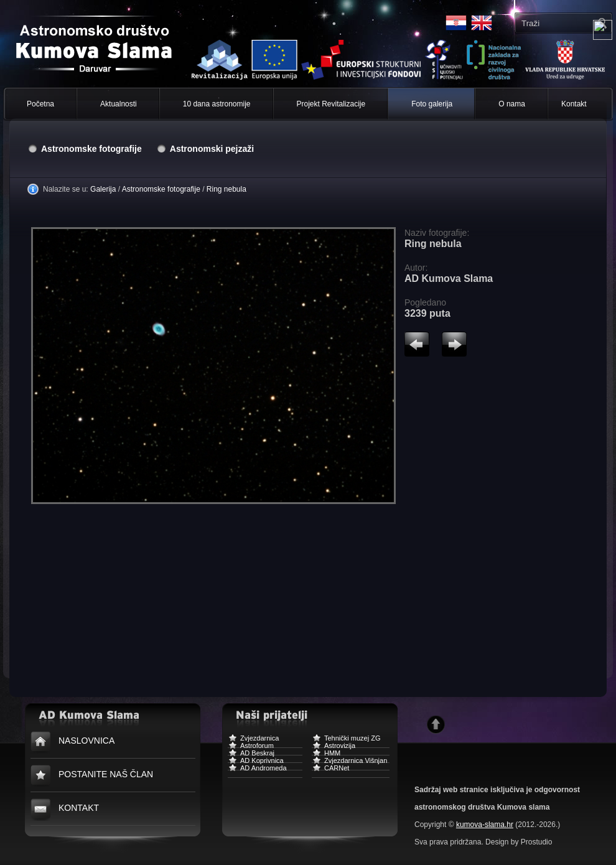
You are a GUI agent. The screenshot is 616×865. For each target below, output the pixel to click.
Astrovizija (334, 747)
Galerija (103, 189)
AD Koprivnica (256, 762)
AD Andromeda (257, 769)
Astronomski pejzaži (212, 149)
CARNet (330, 769)
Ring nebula (226, 189)
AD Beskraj (251, 755)
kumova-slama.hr (485, 825)
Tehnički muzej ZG (346, 740)
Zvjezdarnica (253, 740)
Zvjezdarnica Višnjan (349, 762)
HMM (326, 755)
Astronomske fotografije (91, 149)
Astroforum (251, 747)
